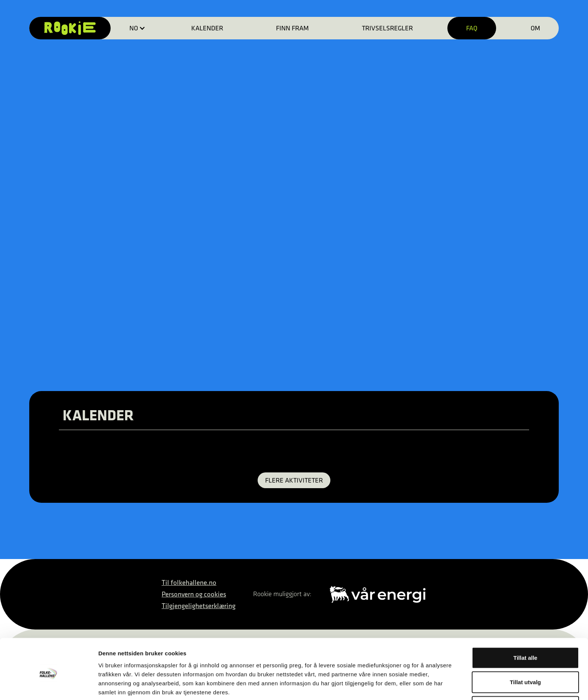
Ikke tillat (525, 675)
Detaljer (399, 685)
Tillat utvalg (525, 651)
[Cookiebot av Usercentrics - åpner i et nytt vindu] (49, 685)
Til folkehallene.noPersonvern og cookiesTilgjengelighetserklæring (199, 594)
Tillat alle (525, 626)
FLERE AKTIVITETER (294, 480)
